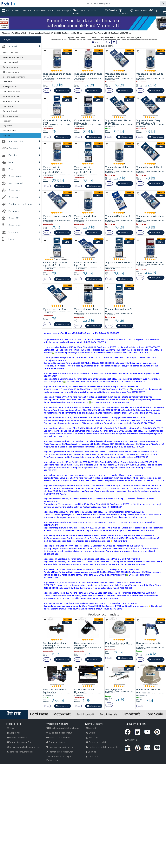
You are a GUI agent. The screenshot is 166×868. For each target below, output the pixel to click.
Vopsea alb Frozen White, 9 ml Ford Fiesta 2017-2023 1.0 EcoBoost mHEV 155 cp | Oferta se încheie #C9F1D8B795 (98, 397)
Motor (8, 162)
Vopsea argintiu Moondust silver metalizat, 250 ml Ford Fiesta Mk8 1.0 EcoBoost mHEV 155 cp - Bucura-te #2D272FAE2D (101, 441)
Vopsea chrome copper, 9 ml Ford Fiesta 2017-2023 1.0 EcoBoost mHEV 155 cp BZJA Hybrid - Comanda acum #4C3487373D (103, 486)
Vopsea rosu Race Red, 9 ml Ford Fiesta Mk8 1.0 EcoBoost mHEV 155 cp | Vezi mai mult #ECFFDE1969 (92, 559)
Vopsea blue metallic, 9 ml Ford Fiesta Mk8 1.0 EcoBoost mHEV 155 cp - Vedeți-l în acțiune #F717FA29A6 (93, 475)
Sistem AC (10, 218)
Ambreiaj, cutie (12, 141)
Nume (97, 42)
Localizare (92, 757)
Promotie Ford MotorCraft (60, 752)
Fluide (8, 239)
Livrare (91, 733)
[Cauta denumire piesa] (122, 4)
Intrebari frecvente (17, 738)
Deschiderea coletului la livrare (63, 728)
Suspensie (10, 197)
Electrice (9, 155)
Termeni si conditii (96, 742)
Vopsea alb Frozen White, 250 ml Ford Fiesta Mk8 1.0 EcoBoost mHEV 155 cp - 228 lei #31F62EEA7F (91, 387)
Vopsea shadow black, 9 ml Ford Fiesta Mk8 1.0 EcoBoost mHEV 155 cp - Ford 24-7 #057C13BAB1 (90, 603)
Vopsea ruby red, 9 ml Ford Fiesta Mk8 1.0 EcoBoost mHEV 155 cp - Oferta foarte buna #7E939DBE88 (93, 583)
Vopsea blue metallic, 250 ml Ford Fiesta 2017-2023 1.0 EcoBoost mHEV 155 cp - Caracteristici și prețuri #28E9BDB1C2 (100, 462)
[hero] (83, 23)
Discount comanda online (60, 747)
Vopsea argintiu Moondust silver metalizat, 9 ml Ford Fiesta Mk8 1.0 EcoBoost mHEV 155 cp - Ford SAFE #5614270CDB (100, 452)
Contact (91, 728)
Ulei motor (10, 232)
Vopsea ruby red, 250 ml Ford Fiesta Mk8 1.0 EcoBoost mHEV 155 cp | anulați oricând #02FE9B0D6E (91, 569)
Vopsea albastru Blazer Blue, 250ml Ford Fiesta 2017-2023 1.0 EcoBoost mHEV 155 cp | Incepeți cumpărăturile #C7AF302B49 (104, 407)
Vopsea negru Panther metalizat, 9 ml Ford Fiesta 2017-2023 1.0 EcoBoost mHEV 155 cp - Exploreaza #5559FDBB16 (99, 536)
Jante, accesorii (13, 183)
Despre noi (13, 733)
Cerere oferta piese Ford (20, 742)
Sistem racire (11, 190)
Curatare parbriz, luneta (17, 204)
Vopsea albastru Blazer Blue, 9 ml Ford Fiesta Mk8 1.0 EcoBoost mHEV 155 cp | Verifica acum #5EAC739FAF (95, 418)
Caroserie (10, 148)
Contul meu (93, 738)
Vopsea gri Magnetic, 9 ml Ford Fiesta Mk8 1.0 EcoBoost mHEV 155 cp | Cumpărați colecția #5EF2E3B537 (94, 512)
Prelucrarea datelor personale (102, 747)
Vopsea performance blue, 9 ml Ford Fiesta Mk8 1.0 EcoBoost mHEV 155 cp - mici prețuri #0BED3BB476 (93, 546)
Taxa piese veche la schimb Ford (24, 747)
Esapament (11, 211)
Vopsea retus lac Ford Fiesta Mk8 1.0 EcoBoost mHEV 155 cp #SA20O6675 (81, 333)
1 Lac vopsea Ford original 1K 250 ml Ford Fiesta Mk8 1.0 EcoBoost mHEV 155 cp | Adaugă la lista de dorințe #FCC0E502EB (102, 347)
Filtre (8, 169)
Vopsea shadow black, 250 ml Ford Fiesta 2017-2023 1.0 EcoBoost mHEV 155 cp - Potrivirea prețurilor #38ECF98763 (100, 593)
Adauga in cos (63, 90)
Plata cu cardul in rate (58, 738)
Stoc (108, 42)
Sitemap (91, 752)
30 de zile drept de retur (59, 733)
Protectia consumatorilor (20, 752)
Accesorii (10, 46)
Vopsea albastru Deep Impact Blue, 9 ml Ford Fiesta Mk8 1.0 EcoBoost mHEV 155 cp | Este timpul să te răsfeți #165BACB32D (103, 428)
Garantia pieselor (56, 742)
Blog (11, 728)
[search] (163, 4)
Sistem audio (11, 225)
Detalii (47, 90)
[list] (114, 42)
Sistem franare (12, 176)
